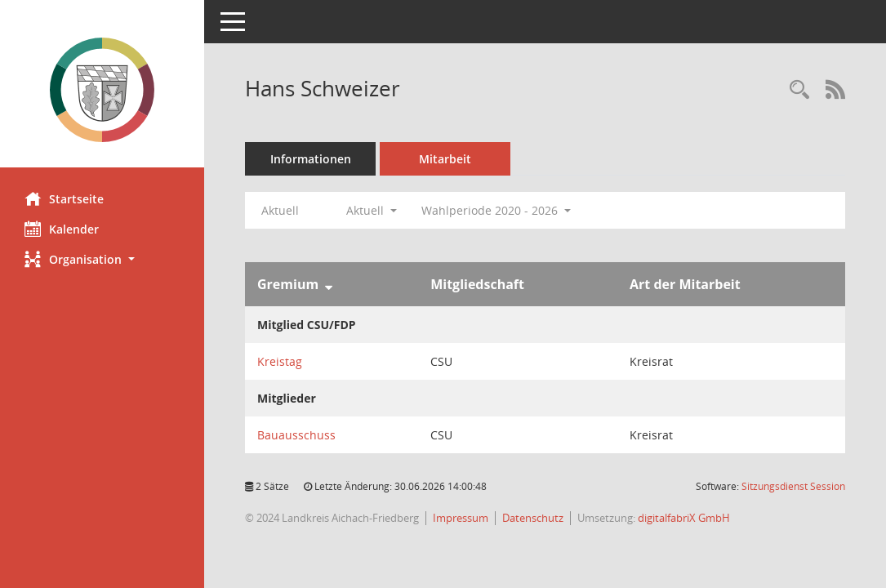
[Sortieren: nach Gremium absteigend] (329, 284)
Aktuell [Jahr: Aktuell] (280, 210)
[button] (102, 259)
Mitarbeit (445, 159)
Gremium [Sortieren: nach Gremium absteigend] (288, 284)
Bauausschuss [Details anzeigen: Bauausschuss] (296, 435)
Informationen (311, 159)
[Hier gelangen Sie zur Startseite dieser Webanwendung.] (102, 90)
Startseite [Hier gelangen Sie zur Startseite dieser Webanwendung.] (64, 198)
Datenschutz (533, 518)
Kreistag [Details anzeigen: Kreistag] (280, 361)
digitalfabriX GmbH (684, 518)
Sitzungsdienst (793, 486)
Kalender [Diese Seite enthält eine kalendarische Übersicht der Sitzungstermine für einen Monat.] (62, 229)
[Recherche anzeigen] (799, 90)
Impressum (461, 518)
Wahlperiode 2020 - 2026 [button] (496, 210)
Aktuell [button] (372, 210)
